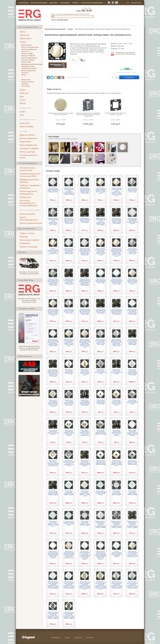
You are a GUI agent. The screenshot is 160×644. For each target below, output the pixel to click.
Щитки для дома (27, 214)
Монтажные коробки (29, 240)
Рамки (24, 75)
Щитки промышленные (31, 223)
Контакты (90, 637)
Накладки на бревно (29, 148)
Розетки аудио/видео (29, 58)
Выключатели (26, 45)
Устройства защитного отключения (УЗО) (30, 175)
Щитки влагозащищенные (28, 218)
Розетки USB (26, 62)
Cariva (22, 100)
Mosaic (23, 103)
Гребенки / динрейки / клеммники (30, 187)
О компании (55, 637)
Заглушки (25, 73)
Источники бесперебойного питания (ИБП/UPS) (28, 203)
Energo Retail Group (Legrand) (55, 29)
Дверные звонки (27, 135)
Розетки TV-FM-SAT (28, 56)
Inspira (23, 90)
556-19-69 (84, 10)
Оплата (75, 3)
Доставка (54, 3)
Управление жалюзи (29, 68)
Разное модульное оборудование (28, 192)
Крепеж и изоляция (29, 247)
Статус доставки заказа (60, 20)
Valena (23, 32)
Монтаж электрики (39, 3)
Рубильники (25, 197)
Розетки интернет (28, 60)
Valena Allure (25, 38)
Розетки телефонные (29, 49)
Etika (22, 96)
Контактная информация (92, 3)
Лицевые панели (28, 82)
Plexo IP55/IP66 (27, 127)
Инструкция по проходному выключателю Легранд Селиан (126, 53)
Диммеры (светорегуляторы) (32, 64)
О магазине (23, 3)
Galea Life (24, 93)
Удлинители (25, 142)
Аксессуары (26, 86)
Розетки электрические (30, 47)
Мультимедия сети (28, 145)
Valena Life (24, 35)
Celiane (23, 42)
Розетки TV (25, 51)
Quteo (22, 112)
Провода (24, 237)
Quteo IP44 (25, 123)
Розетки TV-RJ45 (27, 53)
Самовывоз (65, 3)
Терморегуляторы (28, 66)
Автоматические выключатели (27, 169)
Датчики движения (28, 71)
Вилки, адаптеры (28, 152)
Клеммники (25, 243)
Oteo (22, 115)
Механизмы (26, 80)
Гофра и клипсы (27, 233)
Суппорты (25, 84)
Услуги (67, 637)
